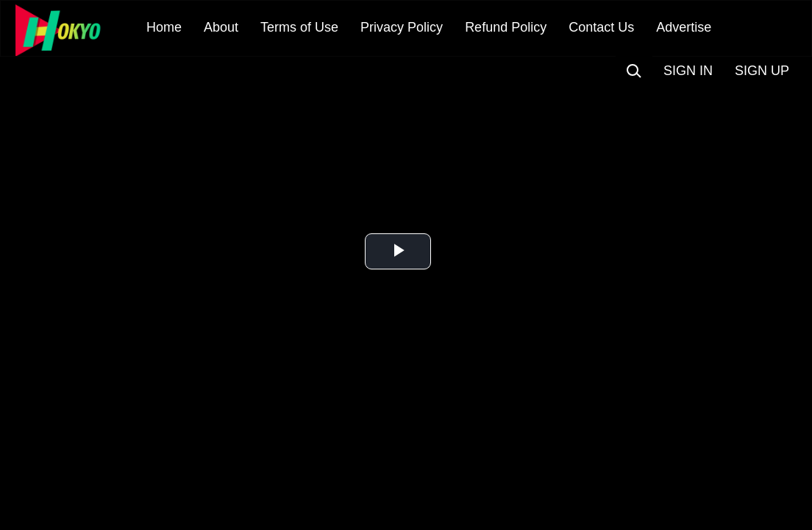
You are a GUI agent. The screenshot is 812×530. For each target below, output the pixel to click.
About (221, 27)
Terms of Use (299, 27)
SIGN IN (688, 71)
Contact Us (601, 27)
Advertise (684, 27)
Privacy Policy (402, 27)
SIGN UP (762, 71)
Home (164, 27)
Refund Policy (506, 27)
